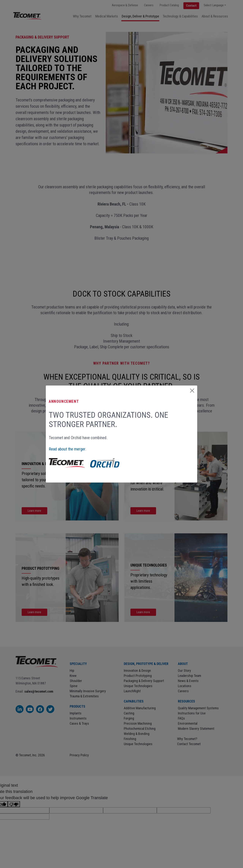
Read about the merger (67, 449)
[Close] (192, 391)
